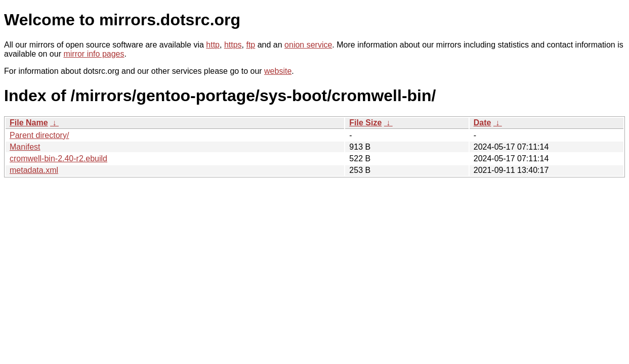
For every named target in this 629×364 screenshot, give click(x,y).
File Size (365, 123)
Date (483, 123)
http (213, 45)
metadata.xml (34, 170)
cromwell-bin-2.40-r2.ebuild (58, 158)
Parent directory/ (39, 135)
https (233, 45)
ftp (250, 45)
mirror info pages (94, 54)
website (278, 71)
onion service (308, 45)
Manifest (25, 147)
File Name (29, 123)
